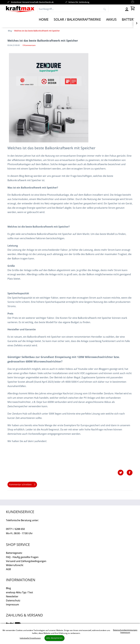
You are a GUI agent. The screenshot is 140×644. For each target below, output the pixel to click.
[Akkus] (111, 19)
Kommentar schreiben (22, 484)
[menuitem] (131, 2)
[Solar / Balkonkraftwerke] (77, 19)
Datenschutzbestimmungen (125, 630)
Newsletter (12, 596)
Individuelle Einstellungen (30, 638)
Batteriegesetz (14, 553)
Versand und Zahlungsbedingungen (26, 561)
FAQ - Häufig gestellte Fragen (22, 557)
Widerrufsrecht (15, 565)
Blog (8, 588)
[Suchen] (105, 9)
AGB (8, 569)
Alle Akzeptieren (54, 638)
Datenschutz (13, 600)
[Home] (44, 19)
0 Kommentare (29, 45)
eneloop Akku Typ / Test (19, 592)
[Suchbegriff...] (73, 9)
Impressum (12, 605)
